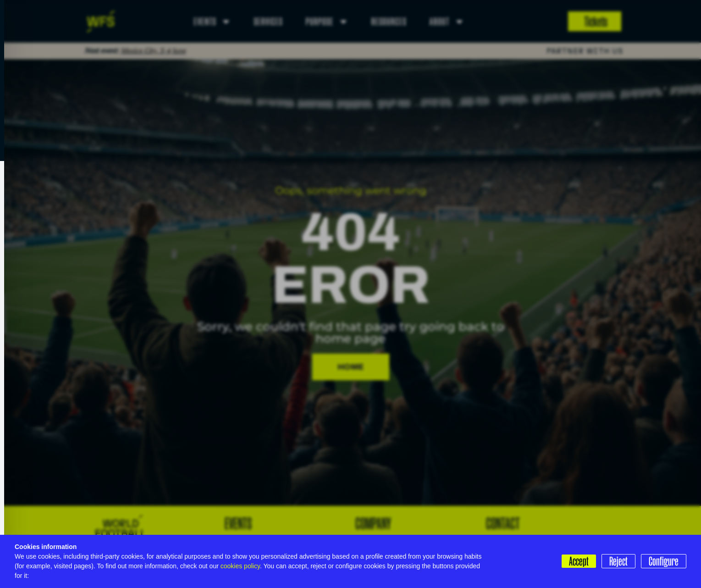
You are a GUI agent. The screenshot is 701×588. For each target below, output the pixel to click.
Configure (664, 561)
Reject (618, 561)
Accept (579, 561)
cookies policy (240, 566)
